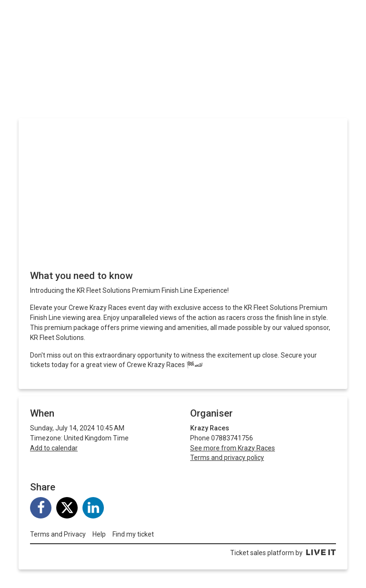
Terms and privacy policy (227, 458)
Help (99, 534)
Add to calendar (54, 448)
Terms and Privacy (58, 534)
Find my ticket (133, 534)
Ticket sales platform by (283, 553)
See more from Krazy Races (233, 448)
